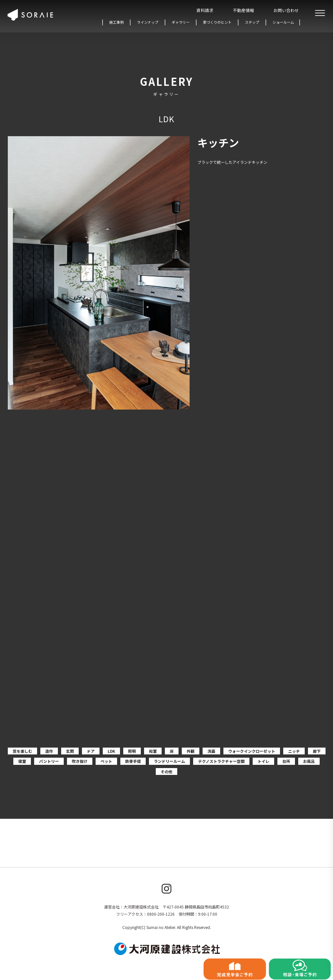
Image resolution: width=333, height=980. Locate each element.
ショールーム (283, 22)
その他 (166, 771)
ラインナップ (148, 22)
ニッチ (294, 751)
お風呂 (309, 761)
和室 (153, 751)
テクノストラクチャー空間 (221, 761)
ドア (91, 751)
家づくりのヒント (217, 22)
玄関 (70, 751)
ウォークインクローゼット (252, 751)
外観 (191, 751)
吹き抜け (80, 761)
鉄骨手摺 (133, 761)
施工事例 (116, 22)
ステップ (252, 22)
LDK (111, 751)
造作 (49, 751)
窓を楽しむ (22, 751)
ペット (106, 761)
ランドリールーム (169, 761)
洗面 (211, 751)
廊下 (317, 751)
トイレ (263, 761)
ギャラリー (181, 22)
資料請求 (205, 10)
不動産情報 (243, 10)
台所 (286, 761)
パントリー (49, 761)
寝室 (22, 761)
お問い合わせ (286, 10)
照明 (132, 751)
